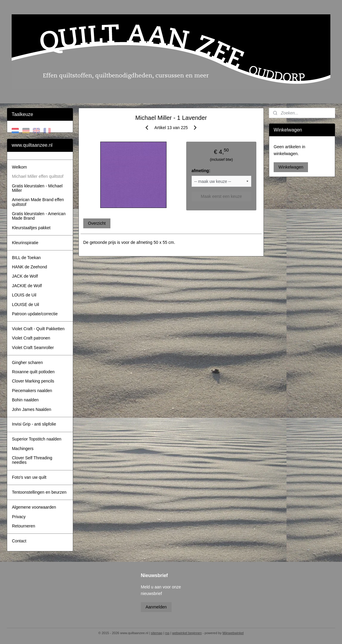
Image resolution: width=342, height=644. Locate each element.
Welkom (19, 167)
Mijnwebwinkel (233, 633)
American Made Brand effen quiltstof (38, 202)
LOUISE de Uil (26, 305)
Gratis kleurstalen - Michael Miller (37, 188)
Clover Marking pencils (33, 381)
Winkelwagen (291, 167)
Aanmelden (156, 607)
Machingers (23, 449)
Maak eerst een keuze (221, 196)
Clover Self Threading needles (32, 460)
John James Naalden (32, 409)
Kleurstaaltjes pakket (31, 228)
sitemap (157, 633)
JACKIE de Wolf (27, 286)
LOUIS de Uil (24, 295)
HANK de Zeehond (30, 267)
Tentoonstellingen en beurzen (39, 492)
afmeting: (201, 171)
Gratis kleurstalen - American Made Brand (39, 216)
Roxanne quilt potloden (33, 372)
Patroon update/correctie (35, 314)
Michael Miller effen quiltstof (38, 176)
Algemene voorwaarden (34, 507)
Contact (19, 541)
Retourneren (24, 526)
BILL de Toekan (26, 258)
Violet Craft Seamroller (33, 348)
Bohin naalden (25, 400)
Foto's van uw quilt (29, 477)
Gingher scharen (27, 362)
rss (167, 633)
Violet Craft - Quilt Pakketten (38, 329)
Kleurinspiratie (25, 243)
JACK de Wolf (25, 276)
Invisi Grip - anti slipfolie (34, 424)
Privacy (19, 517)
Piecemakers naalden (32, 391)
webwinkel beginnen (187, 633)
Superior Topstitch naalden (37, 439)
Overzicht (97, 223)
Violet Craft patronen (31, 338)
